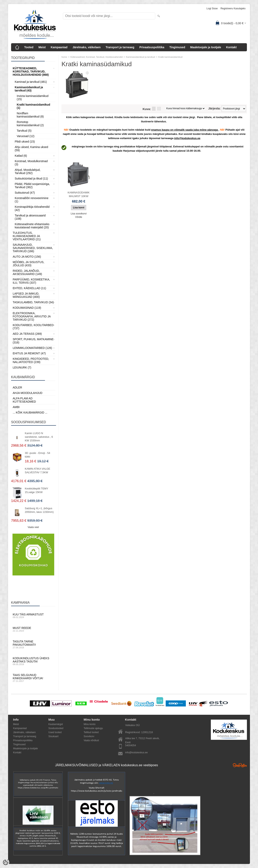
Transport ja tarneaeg (120, 47)
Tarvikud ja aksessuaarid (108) (30, 217)
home (64, 57)
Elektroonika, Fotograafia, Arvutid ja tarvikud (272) (32, 316)
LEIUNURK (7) (22, 367)
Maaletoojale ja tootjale (205, 47)
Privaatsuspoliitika (152, 47)
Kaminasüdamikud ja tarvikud (140, 57)
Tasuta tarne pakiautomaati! (33, 644)
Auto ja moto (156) (27, 257)
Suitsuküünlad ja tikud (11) (31, 178)
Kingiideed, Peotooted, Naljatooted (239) (31, 360)
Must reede (33, 629)
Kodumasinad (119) (27, 308)
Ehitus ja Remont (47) (29, 353)
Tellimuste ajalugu (93, 728)
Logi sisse (212, 8)
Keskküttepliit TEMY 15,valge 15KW (36, 490)
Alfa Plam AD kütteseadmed (24, 400)
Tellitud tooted (91, 732)
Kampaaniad (59, 47)
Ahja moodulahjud (28, 393)
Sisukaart (53, 736)
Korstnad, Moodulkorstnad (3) (31, 163)
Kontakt (231, 47)
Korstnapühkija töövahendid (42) (32, 208)
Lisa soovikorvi (79, 214)
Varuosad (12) (26, 136)
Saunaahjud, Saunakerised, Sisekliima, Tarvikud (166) (33, 248)
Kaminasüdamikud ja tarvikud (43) (29, 89)
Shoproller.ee (240, 765)
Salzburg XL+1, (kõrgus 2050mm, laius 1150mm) (39, 510)
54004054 (131, 745)
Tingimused (177, 47)
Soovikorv (89, 736)
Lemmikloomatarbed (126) (32, 348)
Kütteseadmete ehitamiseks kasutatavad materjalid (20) (32, 226)
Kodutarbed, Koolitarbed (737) (33, 327)
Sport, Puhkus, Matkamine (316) (33, 341)
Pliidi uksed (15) (25, 142)
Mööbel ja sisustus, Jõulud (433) (29, 264)
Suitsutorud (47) (25, 193)
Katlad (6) (21, 156)
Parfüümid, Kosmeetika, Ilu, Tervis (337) (31, 281)
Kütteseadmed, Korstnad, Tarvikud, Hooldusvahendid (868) (31, 71)
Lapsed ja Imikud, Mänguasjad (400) (26, 295)
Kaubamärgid (56, 724)
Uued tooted (55, 732)
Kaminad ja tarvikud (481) (31, 82)
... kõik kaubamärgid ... (30, 412)
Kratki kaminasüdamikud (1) (33, 106)
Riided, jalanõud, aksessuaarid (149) (27, 272)
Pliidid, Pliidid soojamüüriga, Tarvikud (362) (32, 186)
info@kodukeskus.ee (136, 753)
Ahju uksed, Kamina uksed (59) (31, 149)
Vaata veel (33, 527)
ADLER (17, 387)
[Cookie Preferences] (6, 862)
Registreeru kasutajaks (233, 8)
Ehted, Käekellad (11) (29, 288)
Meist (42, 47)
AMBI (16, 407)
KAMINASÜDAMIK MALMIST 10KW (79, 194)
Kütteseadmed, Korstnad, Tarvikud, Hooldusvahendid (96, 57)
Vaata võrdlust (91, 740)
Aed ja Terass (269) (27, 334)
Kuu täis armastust (33, 616)
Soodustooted (56, 728)
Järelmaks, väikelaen (87, 47)
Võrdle (79, 217)
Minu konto (90, 724)
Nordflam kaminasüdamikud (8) (30, 115)
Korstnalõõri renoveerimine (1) (32, 200)
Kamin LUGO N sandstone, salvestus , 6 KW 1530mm (39, 437)
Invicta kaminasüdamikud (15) (33, 98)
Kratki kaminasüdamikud (170, 57)
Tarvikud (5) (24, 131)
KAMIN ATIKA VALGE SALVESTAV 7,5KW (37, 471)
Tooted (29, 47)
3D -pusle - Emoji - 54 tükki (37, 455)
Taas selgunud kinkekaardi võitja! (33, 678)
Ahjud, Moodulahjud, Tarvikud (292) (28, 171)
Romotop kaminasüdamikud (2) (30, 124)
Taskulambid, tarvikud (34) (33, 302)
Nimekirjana (154, 109)
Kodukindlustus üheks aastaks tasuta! (33, 661)
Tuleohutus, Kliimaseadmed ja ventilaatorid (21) (27, 236)
